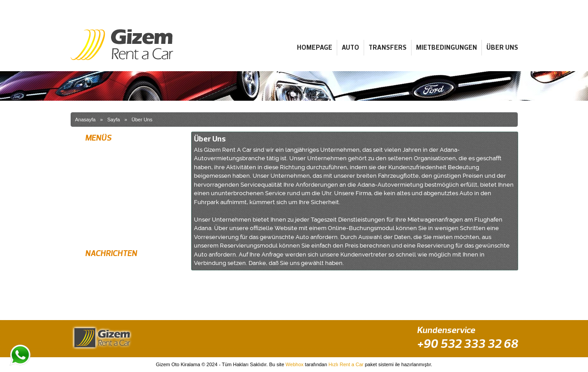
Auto (350, 47)
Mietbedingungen (446, 47)
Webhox (295, 364)
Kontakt (93, 231)
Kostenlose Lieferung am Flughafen (126, 269)
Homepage (315, 47)
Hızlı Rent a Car (346, 364)
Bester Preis (98, 300)
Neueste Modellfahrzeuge (114, 284)
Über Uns (502, 47)
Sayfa (114, 120)
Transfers (388, 47)
